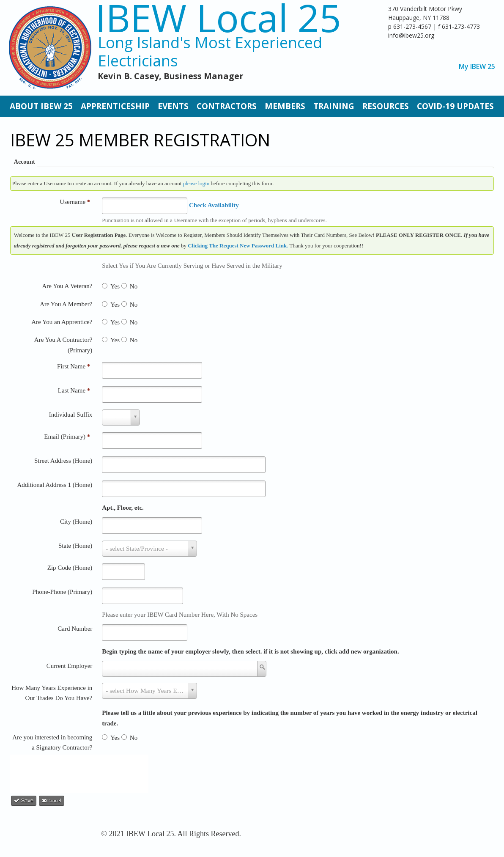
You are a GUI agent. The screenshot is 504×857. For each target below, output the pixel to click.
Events (173, 106)
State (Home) (75, 546)
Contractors (227, 106)
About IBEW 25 (41, 106)
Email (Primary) (67, 437)
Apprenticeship (115, 106)
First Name (74, 366)
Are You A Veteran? (67, 286)
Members (285, 106)
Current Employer (70, 666)
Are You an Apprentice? (62, 322)
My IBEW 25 (477, 67)
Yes (115, 286)
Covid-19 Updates (455, 106)
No (134, 286)
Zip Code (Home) (70, 568)
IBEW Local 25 (218, 18)
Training (334, 106)
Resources (386, 106)
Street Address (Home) (63, 461)
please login (196, 183)
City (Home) (76, 522)
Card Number (75, 629)
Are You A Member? (66, 304)
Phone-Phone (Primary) (62, 592)
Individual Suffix (71, 415)
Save (24, 801)
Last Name (74, 390)
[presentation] (82, 772)
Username (75, 202)
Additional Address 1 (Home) (55, 485)
